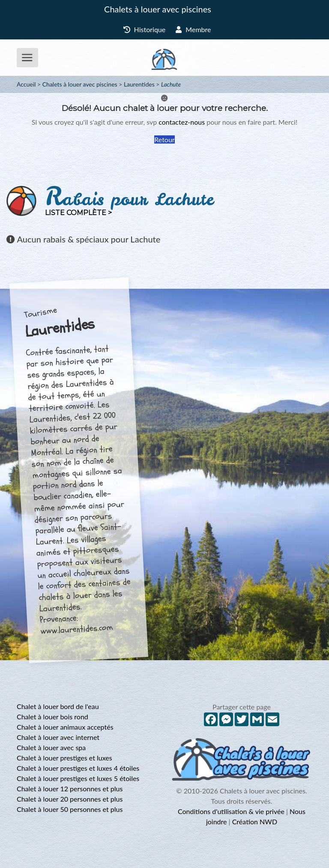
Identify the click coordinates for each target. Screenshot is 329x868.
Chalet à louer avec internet (58, 737)
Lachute (171, 84)
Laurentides (139, 84)
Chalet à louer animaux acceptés (65, 727)
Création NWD (255, 822)
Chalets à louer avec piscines (158, 9)
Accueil (26, 84)
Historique (145, 29)
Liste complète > (78, 213)
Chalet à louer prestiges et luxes (64, 758)
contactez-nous (182, 122)
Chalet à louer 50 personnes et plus (70, 809)
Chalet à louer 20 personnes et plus (70, 799)
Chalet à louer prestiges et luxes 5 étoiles (78, 778)
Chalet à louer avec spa (51, 747)
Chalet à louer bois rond (52, 717)
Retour (164, 139)
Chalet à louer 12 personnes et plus (70, 789)
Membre (193, 29)
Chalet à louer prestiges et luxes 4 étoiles (78, 768)
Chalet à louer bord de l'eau (58, 706)
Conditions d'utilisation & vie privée (231, 811)
